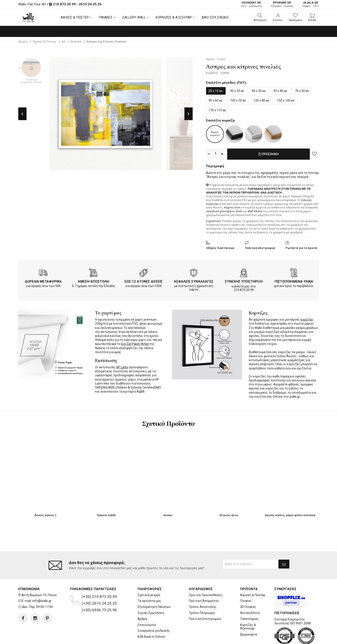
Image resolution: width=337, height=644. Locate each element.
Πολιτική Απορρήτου (204, 601)
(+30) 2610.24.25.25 (99, 603)
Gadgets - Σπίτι (310, 4)
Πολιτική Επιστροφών (205, 619)
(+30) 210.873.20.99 (99, 597)
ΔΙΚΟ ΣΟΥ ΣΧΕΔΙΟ (215, 17)
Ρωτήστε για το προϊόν (301, 247)
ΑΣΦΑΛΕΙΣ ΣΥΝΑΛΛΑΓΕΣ (194, 281)
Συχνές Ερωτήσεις (151, 613)
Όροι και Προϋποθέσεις (206, 595)
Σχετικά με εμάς (149, 595)
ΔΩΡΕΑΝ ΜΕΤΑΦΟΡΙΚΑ (43, 281)
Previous (22, 114)
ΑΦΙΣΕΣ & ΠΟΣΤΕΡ (75, 17)
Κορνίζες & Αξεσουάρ (248, 627)
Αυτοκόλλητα (250, 613)
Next (189, 114)
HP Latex (122, 366)
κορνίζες (307, 319)
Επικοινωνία (147, 625)
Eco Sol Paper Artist (135, 343)
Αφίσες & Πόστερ (253, 595)
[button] (260, 17)
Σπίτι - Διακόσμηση (251, 4)
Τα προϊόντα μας (149, 601)
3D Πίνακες (248, 607)
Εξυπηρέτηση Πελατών (154, 607)
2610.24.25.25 (90, 4)
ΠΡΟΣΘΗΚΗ (269, 154)
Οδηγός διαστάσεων (220, 247)
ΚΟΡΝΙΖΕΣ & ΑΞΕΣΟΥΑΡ (174, 17)
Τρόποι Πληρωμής (202, 613)
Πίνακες (246, 601)
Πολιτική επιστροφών (260, 247)
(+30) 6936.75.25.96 (99, 610)
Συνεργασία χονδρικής (154, 631)
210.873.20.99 (64, 4)
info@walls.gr (42, 601)
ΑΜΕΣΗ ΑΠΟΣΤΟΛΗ (93, 281)
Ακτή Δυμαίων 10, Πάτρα (39, 595)
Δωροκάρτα (249, 634)
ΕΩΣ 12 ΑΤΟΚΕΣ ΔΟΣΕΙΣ (144, 281)
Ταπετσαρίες (249, 619)
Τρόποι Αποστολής (203, 607)
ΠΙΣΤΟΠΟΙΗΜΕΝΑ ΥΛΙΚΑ (294, 281)
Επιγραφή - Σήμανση (282, 4)
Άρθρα (142, 619)
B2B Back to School (151, 637)
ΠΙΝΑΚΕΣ (106, 17)
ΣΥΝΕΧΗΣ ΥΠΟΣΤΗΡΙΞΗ (244, 281)
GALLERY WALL (134, 17)
